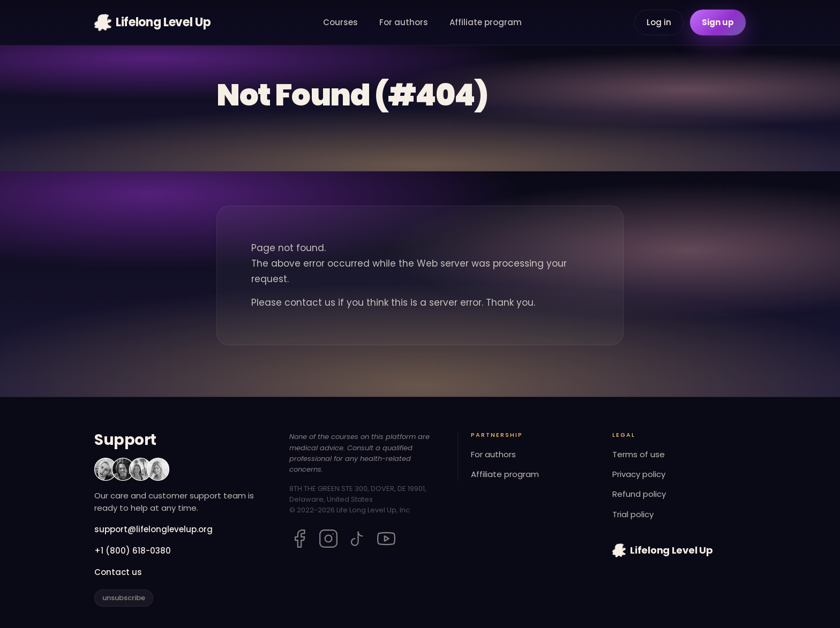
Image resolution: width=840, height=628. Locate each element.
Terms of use (639, 454)
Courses (340, 22)
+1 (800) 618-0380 (133, 551)
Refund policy (639, 494)
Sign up (718, 22)
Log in (659, 22)
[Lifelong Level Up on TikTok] (357, 539)
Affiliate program (486, 22)
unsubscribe (124, 598)
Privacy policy (639, 474)
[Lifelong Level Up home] (152, 22)
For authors (404, 22)
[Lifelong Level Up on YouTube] (386, 539)
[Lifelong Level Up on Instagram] (328, 539)
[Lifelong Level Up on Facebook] (299, 539)
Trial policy (633, 514)
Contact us (118, 572)
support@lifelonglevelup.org (153, 529)
